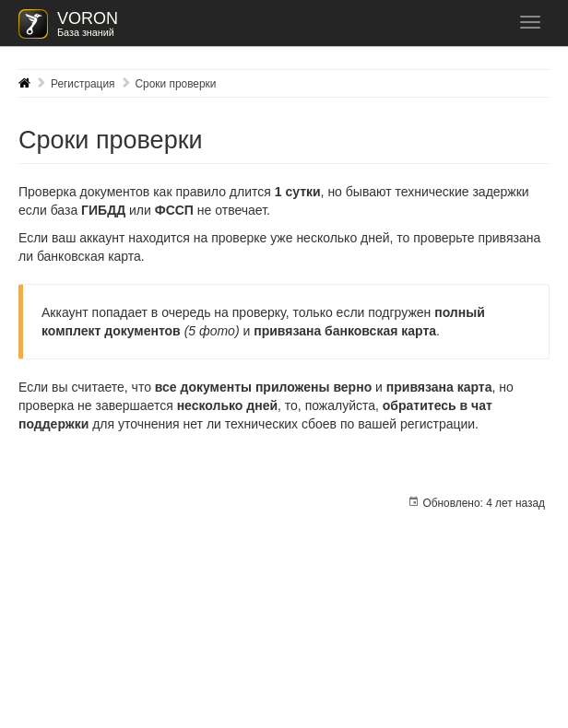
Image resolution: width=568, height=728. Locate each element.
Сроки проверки (176, 84)
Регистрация (83, 84)
